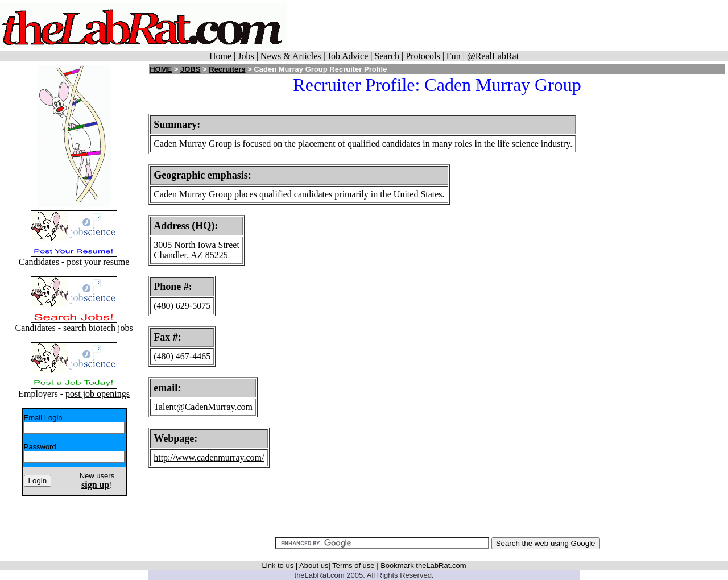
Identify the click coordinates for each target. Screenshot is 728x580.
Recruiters (227, 69)
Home (220, 56)
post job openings (98, 394)
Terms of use (353, 565)
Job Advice (348, 56)
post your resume (98, 262)
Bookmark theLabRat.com (423, 565)
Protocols (423, 56)
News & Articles (291, 56)
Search (387, 56)
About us (314, 565)
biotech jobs (111, 328)
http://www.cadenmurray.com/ (209, 457)
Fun (454, 56)
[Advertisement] (507, 26)
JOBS (190, 69)
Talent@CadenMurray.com (203, 407)
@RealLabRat (493, 56)
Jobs (246, 56)
